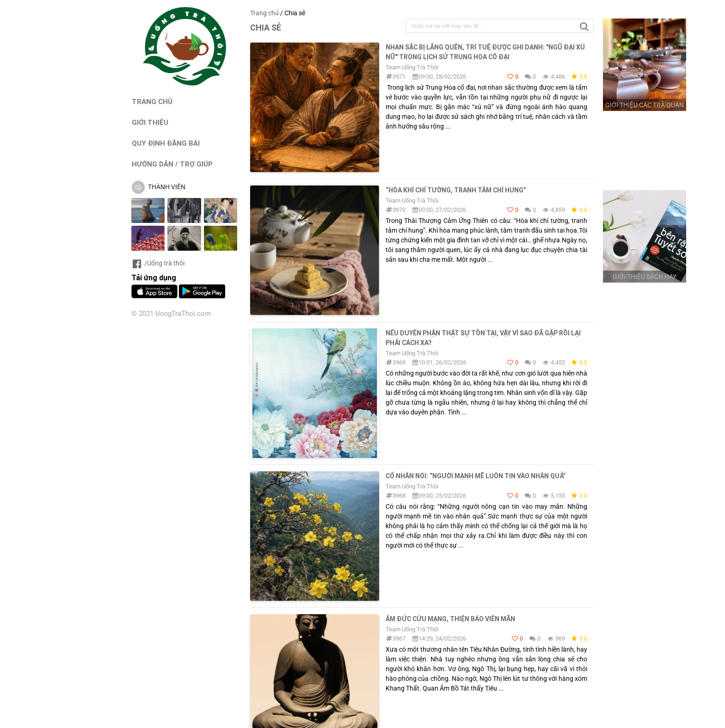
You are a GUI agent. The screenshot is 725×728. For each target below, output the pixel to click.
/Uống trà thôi (158, 263)
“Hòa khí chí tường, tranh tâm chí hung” (456, 190)
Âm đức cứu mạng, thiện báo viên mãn (450, 619)
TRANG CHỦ (152, 102)
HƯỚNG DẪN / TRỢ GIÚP (172, 164)
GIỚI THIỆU (150, 122)
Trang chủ (264, 13)
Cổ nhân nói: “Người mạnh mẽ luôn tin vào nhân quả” (476, 476)
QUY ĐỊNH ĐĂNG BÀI (166, 143)
